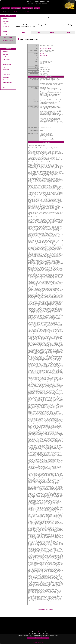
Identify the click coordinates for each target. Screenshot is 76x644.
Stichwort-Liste (6, 29)
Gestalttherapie (6, 70)
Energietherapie (6, 85)
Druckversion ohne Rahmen (46, 610)
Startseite (10, 12)
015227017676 (43, 55)
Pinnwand (37, 8)
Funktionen (53, 32)
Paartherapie (5, 54)
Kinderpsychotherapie (7, 82)
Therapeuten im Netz (26, 631)
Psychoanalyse (6, 77)
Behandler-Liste (6, 21)
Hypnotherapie (6, 62)
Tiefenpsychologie (7, 75)
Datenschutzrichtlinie (38, 642)
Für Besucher (6, 8)
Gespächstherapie (7, 67)
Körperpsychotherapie (7, 80)
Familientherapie (6, 59)
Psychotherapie (6, 52)
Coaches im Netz (51, 631)
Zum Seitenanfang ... (70, 626)
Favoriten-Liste (6, 19)
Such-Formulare (6, 24)
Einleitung (5, 34)
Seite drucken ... (5, 626)
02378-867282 (43, 53)
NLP (4, 87)
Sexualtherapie (6, 57)
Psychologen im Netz (39, 631)
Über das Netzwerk (27, 8)
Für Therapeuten (16, 8)
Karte (38, 32)
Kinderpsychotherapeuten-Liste (66, 12)
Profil (24, 32)
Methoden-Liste (6, 26)
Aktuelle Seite (26, 12)
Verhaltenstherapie (7, 64)
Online (68, 32)
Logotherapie (5, 72)
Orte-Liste (5, 31)
